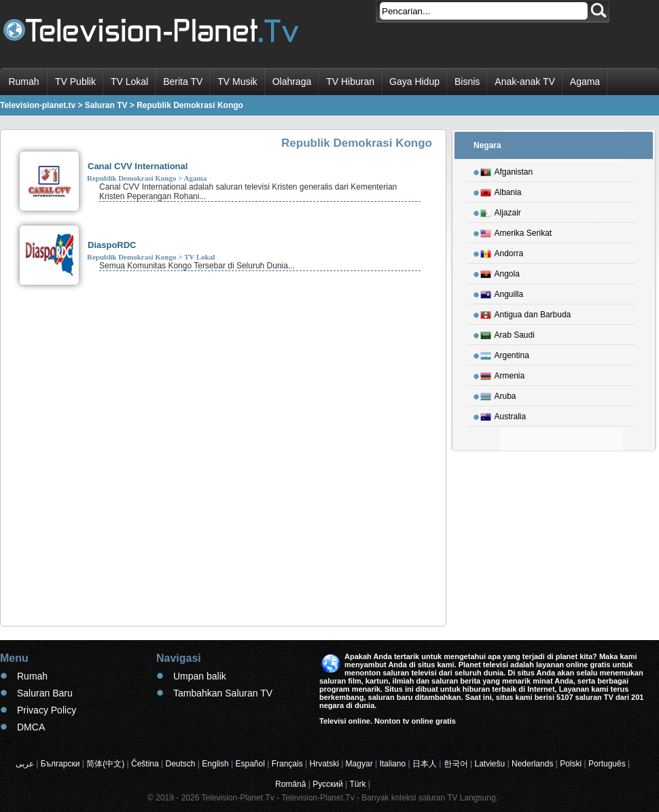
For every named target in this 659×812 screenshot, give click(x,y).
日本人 (425, 764)
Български (60, 764)
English (215, 764)
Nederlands (532, 764)
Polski (571, 764)
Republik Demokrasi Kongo (131, 178)
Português (607, 764)
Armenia (503, 374)
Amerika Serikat (516, 231)
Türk (358, 784)
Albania (501, 190)
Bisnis (467, 82)
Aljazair (501, 211)
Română (290, 784)
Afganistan (507, 170)
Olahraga (292, 82)
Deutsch (181, 764)
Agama (585, 82)
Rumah (23, 82)
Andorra (502, 251)
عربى (25, 764)
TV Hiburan (350, 82)
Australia (503, 414)
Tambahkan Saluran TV (223, 693)
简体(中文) (105, 764)
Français (287, 764)
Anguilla (502, 292)
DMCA (31, 727)
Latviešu (490, 764)
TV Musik (237, 82)
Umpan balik (200, 676)
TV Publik (75, 82)
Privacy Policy (47, 710)
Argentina (505, 353)
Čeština (145, 764)
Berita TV (183, 82)
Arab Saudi (507, 333)
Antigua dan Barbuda (526, 313)
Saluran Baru (45, 693)
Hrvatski (324, 764)
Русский (328, 784)
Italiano (392, 764)
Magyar (359, 764)
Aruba (498, 394)
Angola (500, 272)
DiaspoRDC (112, 245)
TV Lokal (129, 82)
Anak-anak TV (524, 82)
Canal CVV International (138, 166)
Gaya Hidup (414, 82)
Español (250, 764)
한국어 (456, 764)
